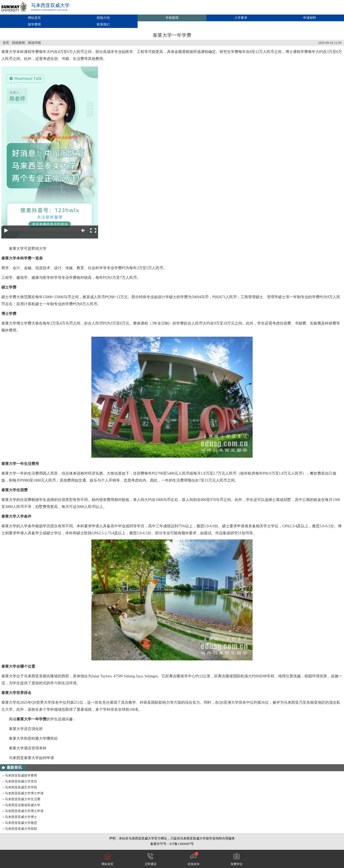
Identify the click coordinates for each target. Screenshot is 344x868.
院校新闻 (19, 43)
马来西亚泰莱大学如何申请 (31, 758)
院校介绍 (103, 18)
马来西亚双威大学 (50, 5)
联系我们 (103, 24)
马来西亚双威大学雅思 (21, 823)
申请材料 (310, 18)
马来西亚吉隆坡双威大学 (23, 805)
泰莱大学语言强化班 (26, 729)
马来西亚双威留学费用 (21, 775)
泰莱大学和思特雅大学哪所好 (33, 739)
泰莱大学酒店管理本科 (28, 748)
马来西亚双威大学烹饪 (21, 781)
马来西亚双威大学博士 (21, 817)
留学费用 (34, 24)
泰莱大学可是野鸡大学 (28, 249)
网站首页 (34, 18)
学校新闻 (172, 18)
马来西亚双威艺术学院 (21, 787)
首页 (6, 43)
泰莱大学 (9, 52)
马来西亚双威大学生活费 (23, 799)
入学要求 (241, 18)
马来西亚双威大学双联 (21, 829)
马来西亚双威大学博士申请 (24, 793)
